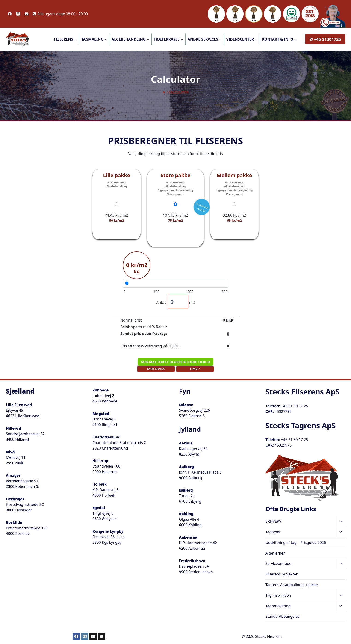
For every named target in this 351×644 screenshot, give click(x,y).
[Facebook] (10, 14)
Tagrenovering (278, 606)
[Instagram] (18, 14)
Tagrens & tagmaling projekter (292, 585)
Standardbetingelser (283, 616)
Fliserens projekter (282, 574)
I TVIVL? (195, 369)
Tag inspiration (278, 595)
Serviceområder (279, 563)
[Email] (27, 14)
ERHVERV (273, 521)
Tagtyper (273, 532)
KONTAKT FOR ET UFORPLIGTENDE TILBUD (176, 362)
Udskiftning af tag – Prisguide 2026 (296, 543)
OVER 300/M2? (156, 369)
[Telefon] (102, 636)
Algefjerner (275, 553)
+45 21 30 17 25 (294, 406)
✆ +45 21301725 (325, 39)
